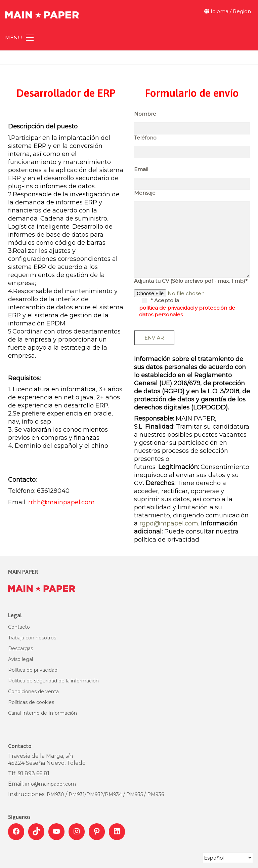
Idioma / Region (228, 11)
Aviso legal (20, 659)
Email (141, 169)
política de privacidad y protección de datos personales (187, 311)
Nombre (145, 114)
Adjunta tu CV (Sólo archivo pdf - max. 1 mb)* (191, 281)
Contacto (19, 627)
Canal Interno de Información (42, 713)
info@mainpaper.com (51, 784)
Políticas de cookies (31, 702)
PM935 (135, 794)
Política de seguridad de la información (53, 681)
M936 (157, 794)
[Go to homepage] (42, 11)
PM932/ (96, 794)
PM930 (56, 794)
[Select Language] (228, 858)
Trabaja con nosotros (32, 638)
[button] (19, 38)
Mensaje (145, 193)
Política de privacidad (33, 670)
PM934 (113, 794)
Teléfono (145, 138)
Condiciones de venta (33, 692)
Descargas (20, 648)
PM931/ (77, 794)
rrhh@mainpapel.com (61, 502)
